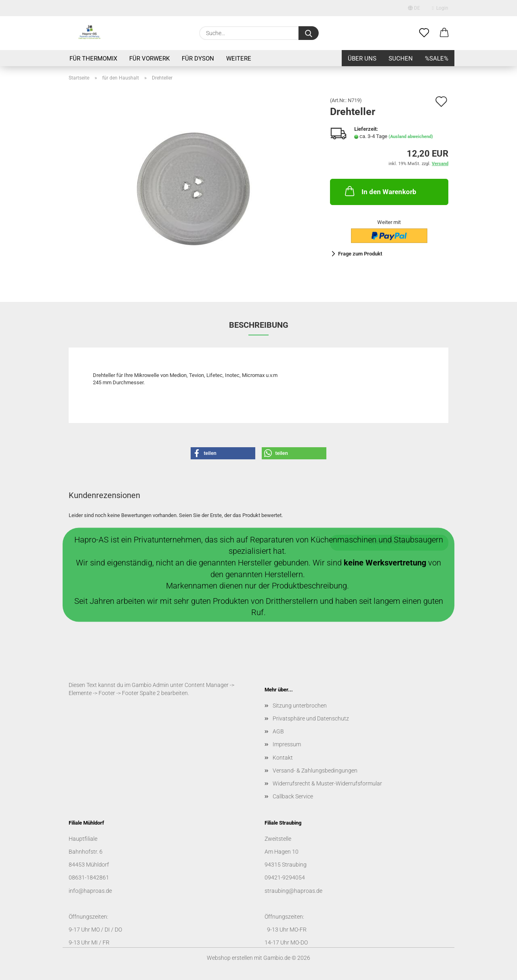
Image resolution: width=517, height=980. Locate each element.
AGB (278, 731)
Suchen (401, 59)
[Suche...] (309, 33)
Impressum (287, 744)
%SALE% (437, 59)
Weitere (239, 59)
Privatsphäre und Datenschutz (311, 718)
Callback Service (293, 796)
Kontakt (283, 758)
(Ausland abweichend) (411, 137)
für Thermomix (93, 59)
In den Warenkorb (380, 191)
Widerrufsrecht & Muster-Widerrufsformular (327, 783)
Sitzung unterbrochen (300, 706)
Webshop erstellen (230, 958)
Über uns (362, 59)
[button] (444, 33)
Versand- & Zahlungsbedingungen (315, 771)
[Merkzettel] (424, 33)
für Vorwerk (149, 59)
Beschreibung (259, 325)
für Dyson (198, 59)
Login (440, 8)
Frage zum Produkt (360, 254)
